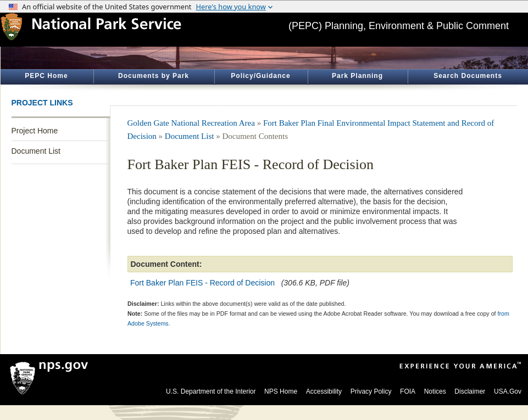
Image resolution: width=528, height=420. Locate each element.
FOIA (408, 391)
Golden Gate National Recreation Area (191, 123)
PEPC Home (46, 76)
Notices (435, 391)
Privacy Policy (371, 391)
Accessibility (324, 391)
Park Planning (357, 76)
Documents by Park (154, 76)
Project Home (35, 131)
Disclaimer (470, 391)
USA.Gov (508, 391)
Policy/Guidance (260, 76)
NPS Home (281, 391)
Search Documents (468, 76)
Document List (36, 151)
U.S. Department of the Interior (211, 391)
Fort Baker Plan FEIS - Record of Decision (202, 283)
